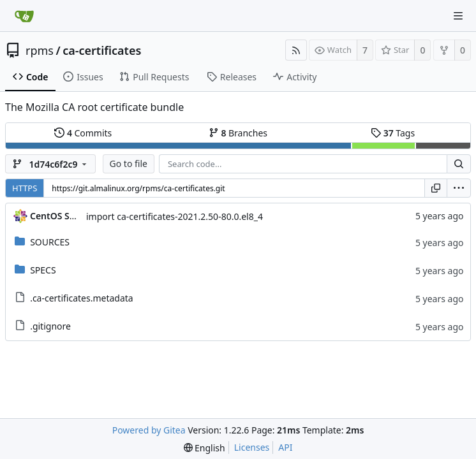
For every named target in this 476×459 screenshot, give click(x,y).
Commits (83, 133)
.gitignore (50, 326)
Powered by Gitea (149, 430)
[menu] (459, 188)
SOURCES (50, 242)
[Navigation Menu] (458, 16)
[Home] (24, 16)
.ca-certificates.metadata (82, 298)
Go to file (129, 164)
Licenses (252, 447)
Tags (393, 133)
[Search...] (459, 164)
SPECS (43, 270)
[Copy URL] (436, 188)
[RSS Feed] (296, 50)
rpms (40, 50)
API (285, 447)
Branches (238, 133)
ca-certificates (102, 50)
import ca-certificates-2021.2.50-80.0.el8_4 (175, 216)
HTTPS (25, 188)
